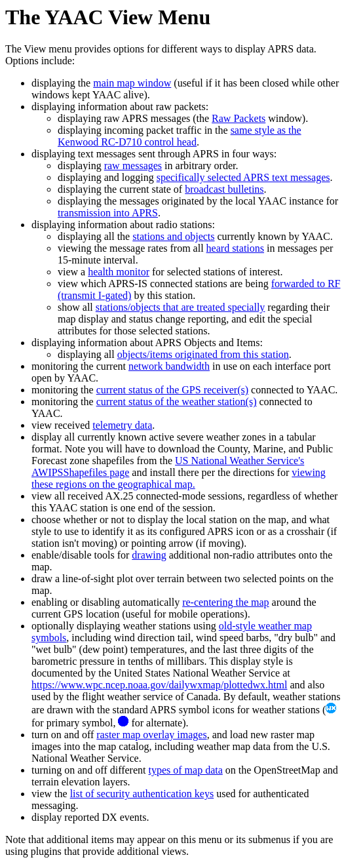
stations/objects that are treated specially (181, 307)
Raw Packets (239, 118)
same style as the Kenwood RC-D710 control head (180, 136)
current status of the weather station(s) (177, 402)
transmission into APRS (108, 213)
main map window (132, 83)
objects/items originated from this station (203, 354)
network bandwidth (169, 366)
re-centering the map (225, 602)
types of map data (185, 770)
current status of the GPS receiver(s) (172, 390)
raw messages (133, 166)
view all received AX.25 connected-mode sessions (137, 496)
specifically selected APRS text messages (243, 177)
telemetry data (122, 425)
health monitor (119, 272)
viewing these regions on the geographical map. (179, 478)
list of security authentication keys (142, 794)
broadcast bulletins (224, 189)
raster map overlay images (151, 735)
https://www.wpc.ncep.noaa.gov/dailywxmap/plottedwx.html (159, 685)
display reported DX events (89, 817)
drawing (149, 555)
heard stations (235, 248)
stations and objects (173, 236)
